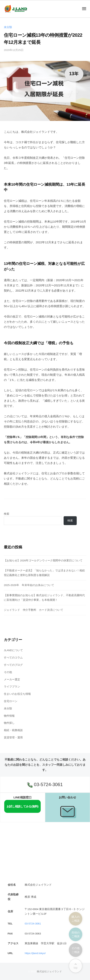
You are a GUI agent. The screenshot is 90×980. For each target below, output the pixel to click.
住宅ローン (11, 701)
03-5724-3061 (45, 785)
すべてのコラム (13, 658)
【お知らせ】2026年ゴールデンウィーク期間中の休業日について (43, 561)
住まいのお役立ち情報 (17, 694)
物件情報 (9, 716)
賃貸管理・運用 (13, 738)
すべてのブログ (13, 665)
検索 (7, 514)
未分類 (8, 27)
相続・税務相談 (13, 730)
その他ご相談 (76, 950)
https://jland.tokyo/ (35, 953)
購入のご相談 (76, 919)
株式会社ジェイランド (49, 971)
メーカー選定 (12, 680)
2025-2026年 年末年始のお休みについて (29, 585)
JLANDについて (13, 650)
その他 (8, 672)
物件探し (9, 723)
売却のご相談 (76, 934)
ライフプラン (12, 687)
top (75, 966)
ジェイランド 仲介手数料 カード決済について (34, 610)
